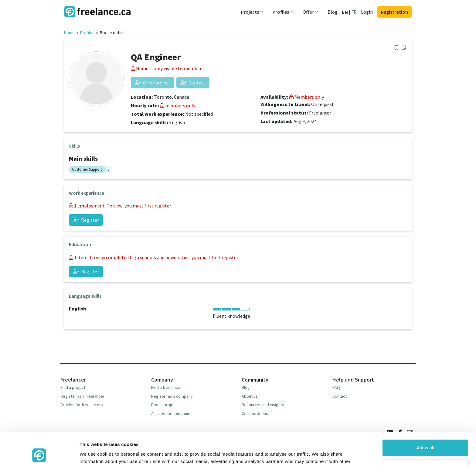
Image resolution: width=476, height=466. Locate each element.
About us (250, 396)
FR (354, 12)
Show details (94, 454)
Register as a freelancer (82, 396)
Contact (193, 83)
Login (367, 12)
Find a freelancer (167, 387)
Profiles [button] (283, 12)
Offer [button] (311, 12)
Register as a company (172, 396)
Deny (425, 436)
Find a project (73, 387)
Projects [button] (253, 12)
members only (178, 105)
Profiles (87, 33)
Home (69, 33)
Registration (394, 12)
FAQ (336, 387)
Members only (307, 97)
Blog (333, 12)
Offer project (153, 83)
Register (86, 220)
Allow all (425, 417)
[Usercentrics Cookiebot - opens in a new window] (39, 454)
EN (345, 12)
